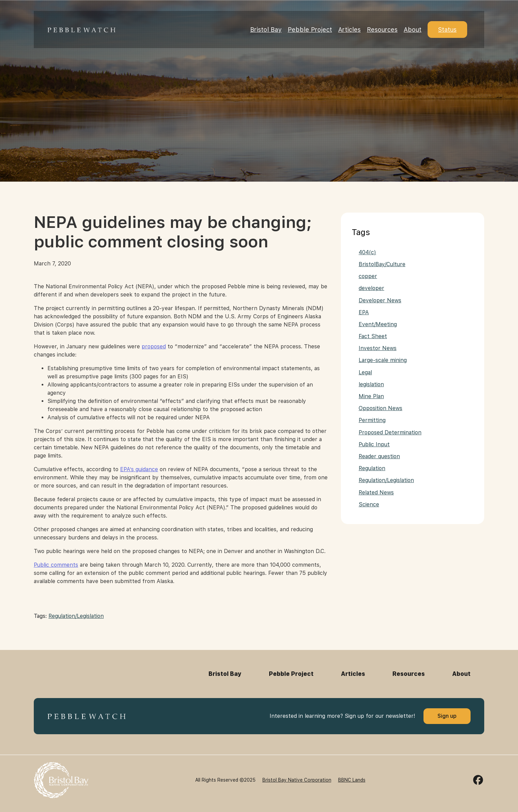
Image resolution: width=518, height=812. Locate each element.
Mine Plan (371, 396)
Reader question (379, 456)
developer (371, 288)
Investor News (378, 348)
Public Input (374, 444)
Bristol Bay (266, 30)
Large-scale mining (383, 360)
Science (369, 504)
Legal (365, 372)
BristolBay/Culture (382, 264)
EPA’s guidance (139, 469)
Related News (376, 492)
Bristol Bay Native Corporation (297, 780)
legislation (371, 384)
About (413, 30)
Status (447, 30)
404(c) (367, 252)
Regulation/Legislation (76, 616)
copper (368, 276)
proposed (154, 346)
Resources (382, 30)
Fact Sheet (373, 336)
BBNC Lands (352, 780)
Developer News (380, 300)
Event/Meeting (378, 324)
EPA (364, 312)
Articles (349, 30)
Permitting (372, 420)
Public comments (56, 565)
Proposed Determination (390, 432)
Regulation (372, 468)
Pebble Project (310, 30)
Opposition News (380, 408)
